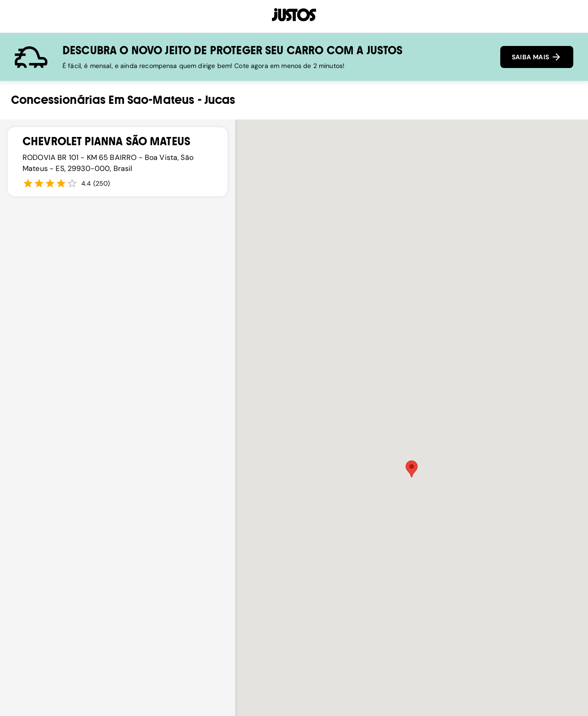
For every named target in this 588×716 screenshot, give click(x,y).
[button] (412, 469)
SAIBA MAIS (537, 57)
